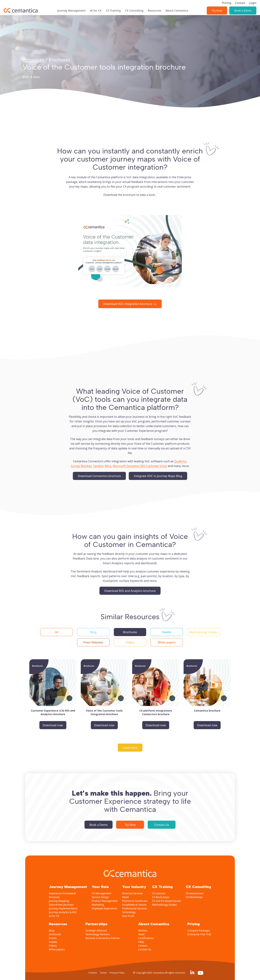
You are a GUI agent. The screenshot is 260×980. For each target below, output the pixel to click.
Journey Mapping (59, 901)
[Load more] (130, 748)
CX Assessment (195, 893)
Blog (52, 930)
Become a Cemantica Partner (103, 938)
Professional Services (134, 908)
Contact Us (162, 825)
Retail (125, 897)
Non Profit (128, 916)
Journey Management (71, 6)
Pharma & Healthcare (135, 901)
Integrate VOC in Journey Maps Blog (158, 476)
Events (53, 938)
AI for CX (96, 6)
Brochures (55, 934)
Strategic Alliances (96, 930)
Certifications (146, 938)
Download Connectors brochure (99, 476)
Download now (53, 725)
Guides (53, 942)
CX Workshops (194, 897)
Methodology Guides (164, 905)
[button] (57, 632)
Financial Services (132, 893)
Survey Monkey (81, 466)
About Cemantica (177, 6)
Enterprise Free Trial (199, 934)
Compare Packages (199, 930)
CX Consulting (134, 6)
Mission (143, 930)
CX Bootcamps (161, 897)
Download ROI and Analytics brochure (130, 591)
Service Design (100, 897)
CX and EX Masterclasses (167, 901)
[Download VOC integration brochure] (130, 304)
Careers (143, 946)
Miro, (108, 466)
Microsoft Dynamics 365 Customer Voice (140, 466)
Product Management (105, 901)
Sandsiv (98, 466)
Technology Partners (98, 934)
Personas (54, 897)
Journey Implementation (63, 908)
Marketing (98, 905)
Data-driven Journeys (61, 905)
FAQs (141, 942)
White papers (57, 949)
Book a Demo (243, 6)
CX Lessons (159, 893)
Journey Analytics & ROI (63, 912)
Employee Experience (104, 908)
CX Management (102, 893)
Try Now (217, 6)
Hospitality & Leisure (134, 905)
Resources (155, 6)
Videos (53, 946)
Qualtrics (180, 461)
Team (142, 934)
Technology (129, 912)
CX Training (113, 6)
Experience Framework (62, 893)
